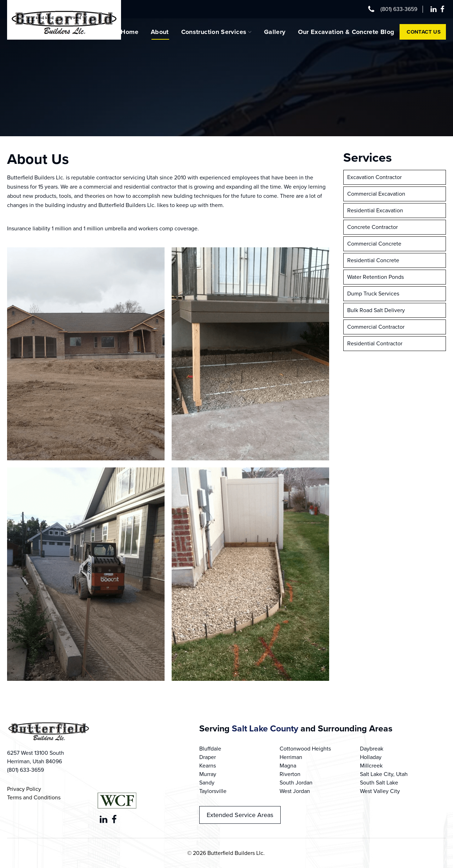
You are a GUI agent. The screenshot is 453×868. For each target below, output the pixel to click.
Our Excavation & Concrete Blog (346, 32)
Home (129, 32)
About (160, 32)
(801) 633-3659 (399, 9)
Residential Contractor (375, 343)
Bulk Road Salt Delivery (376, 310)
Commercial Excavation (376, 194)
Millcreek (371, 766)
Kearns (208, 766)
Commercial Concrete (374, 244)
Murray (208, 774)
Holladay (371, 757)
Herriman (291, 757)
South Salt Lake (379, 783)
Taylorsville (213, 791)
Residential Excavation (375, 210)
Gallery (275, 32)
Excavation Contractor (374, 177)
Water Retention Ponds (375, 277)
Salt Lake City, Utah (384, 774)
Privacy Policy (24, 789)
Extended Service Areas (240, 815)
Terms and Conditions (34, 797)
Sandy (207, 783)
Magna (288, 766)
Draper (208, 757)
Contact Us (424, 32)
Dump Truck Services (373, 294)
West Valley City (380, 791)
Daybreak (372, 749)
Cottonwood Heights (305, 749)
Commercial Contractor (376, 327)
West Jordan (295, 791)
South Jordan (296, 783)
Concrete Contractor (372, 227)
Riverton (290, 774)
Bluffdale (210, 749)
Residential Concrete (373, 260)
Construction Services (216, 32)
